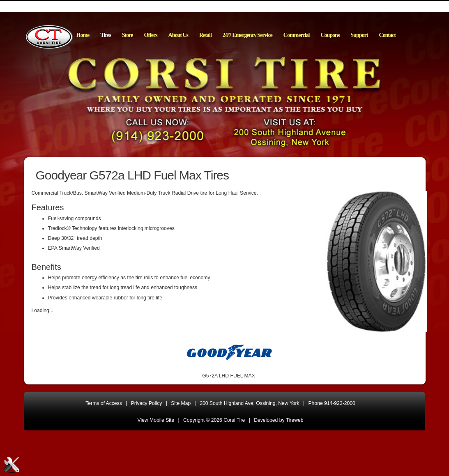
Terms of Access (104, 403)
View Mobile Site (156, 420)
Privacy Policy (147, 403)
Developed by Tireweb (279, 420)
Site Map (181, 403)
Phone (332, 403)
